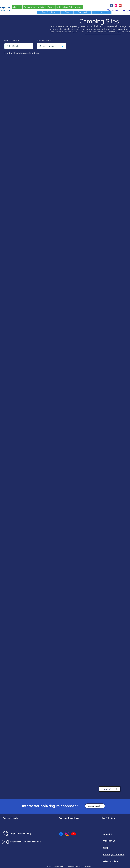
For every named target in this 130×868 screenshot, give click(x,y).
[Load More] (110, 789)
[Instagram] (116, 6)
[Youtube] (74, 834)
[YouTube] (120, 6)
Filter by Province (12, 40)
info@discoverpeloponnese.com (25, 842)
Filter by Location (44, 40)
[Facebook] (111, 6)
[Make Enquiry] (95, 806)
